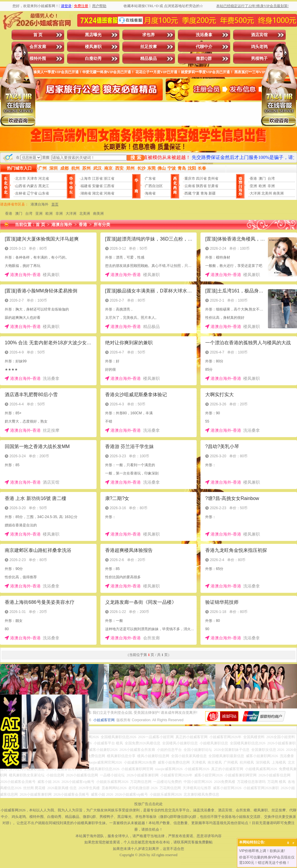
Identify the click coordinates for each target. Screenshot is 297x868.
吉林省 (20, 193)
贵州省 (213, 179)
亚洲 (253, 186)
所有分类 (102, 225)
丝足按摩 (148, 47)
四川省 (201, 179)
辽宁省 (32, 193)
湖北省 (97, 193)
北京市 (20, 179)
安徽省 (97, 186)
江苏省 (97, 179)
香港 (253, 179)
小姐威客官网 (104, 720)
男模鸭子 (259, 59)
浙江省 (109, 179)
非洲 (271, 186)
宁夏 (196, 193)
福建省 (86, 186)
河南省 (109, 193)
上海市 (86, 179)
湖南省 (86, 193)
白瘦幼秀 (93, 59)
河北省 (44, 179)
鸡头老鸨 (259, 47)
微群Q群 (204, 59)
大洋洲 (255, 193)
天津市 (32, 179)
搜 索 (136, 158)
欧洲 (262, 186)
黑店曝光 (93, 35)
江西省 (109, 186)
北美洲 (85, 214)
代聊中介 (204, 47)
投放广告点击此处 (148, 804)
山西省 (20, 186)
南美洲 (278, 193)
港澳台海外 (40, 204)
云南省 (190, 186)
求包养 (148, 35)
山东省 (44, 193)
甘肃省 (213, 186)
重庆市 (190, 179)
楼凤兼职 (93, 47)
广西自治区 (154, 186)
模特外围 (38, 59)
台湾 (271, 179)
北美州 (267, 193)
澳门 (262, 179)
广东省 (150, 179)
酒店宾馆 (259, 35)
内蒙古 (32, 186)
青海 (204, 193)
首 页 (38, 35)
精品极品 (148, 59)
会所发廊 (38, 47)
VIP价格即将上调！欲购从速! (262, 851)
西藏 (188, 193)
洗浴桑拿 (204, 35)
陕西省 (201, 186)
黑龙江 (44, 186)
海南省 (150, 193)
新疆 (212, 193)
